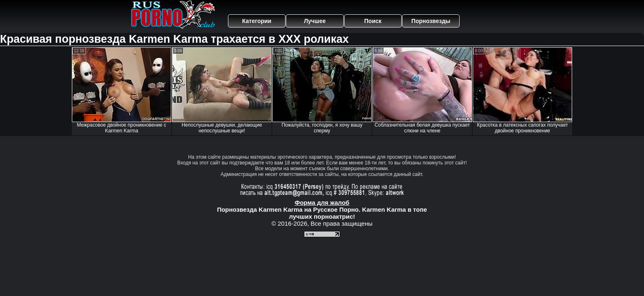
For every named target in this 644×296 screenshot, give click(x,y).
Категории (257, 21)
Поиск (373, 21)
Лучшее (315, 21)
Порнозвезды (431, 21)
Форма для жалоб (322, 202)
